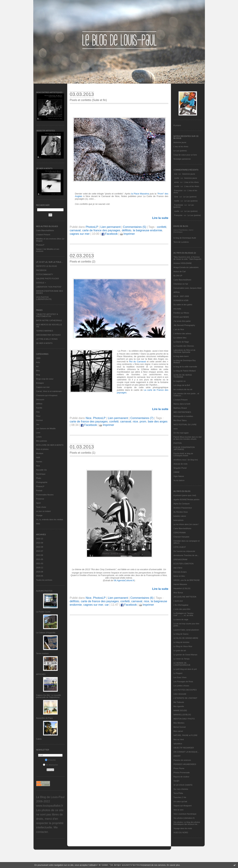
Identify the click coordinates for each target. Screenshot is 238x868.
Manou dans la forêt (182, 404)
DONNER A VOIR (181, 300)
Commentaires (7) (142, 418)
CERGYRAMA (180, 533)
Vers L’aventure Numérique (185, 814)
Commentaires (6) (142, 598)
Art (37, 366)
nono (176, 429)
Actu (38, 362)
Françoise (178, 190)
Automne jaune (180, 142)
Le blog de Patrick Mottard (185, 371)
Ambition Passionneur (183, 508)
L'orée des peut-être (182, 609)
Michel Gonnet (180, 727)
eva (176, 174)
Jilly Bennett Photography (184, 325)
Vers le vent (178, 810)
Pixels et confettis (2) (83, 262)
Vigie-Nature (179, 476)
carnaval (75, 230)
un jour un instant (43, 511)
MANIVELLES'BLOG (182, 715)
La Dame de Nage (181, 342)
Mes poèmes (42, 441)
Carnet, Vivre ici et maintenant (49, 391)
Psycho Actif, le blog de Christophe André (183, 455)
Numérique (41, 474)
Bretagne (40, 383)
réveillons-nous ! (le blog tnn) (186, 460)
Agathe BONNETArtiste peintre (187, 499)
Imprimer (128, 234)
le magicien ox (180, 381)
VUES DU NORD (181, 832)
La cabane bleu (180, 338)
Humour (40, 420)
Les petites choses (181, 686)
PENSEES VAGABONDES (185, 764)
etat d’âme (178, 568)
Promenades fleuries (45, 495)
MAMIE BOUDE (180, 710)
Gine (176, 197)
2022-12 (40, 539)
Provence (40, 499)
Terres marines (42, 653)
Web (38, 524)
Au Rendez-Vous (181, 512)
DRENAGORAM (180, 559)
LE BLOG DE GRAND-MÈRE (186, 638)
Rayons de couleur (181, 777)
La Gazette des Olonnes (184, 346)
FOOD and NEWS (181, 317)
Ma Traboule (179, 702)
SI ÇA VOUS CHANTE (183, 785)
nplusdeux (178, 744)
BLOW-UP (178, 276)
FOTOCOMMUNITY (45, 274)
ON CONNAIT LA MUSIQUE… (186, 752)
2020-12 (40, 568)
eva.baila (177, 309)
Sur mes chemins (181, 789)
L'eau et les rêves (181, 147)
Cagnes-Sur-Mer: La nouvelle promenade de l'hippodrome (49, 696)
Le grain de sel (180, 650)
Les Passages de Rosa (183, 682)
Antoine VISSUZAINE (183, 263)
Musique (40, 453)
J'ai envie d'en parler (182, 321)
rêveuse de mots (181, 464)
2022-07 (40, 551)
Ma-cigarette (179, 706)
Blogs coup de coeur (45, 379)
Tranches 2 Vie (180, 797)
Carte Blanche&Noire (45, 230)
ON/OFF (177, 756)
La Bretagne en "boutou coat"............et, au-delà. (184, 614)
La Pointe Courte (43, 612)
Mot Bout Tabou (180, 420)
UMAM (176, 472)
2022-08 (40, 547)
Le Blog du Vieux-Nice (183, 646)
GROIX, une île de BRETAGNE (187, 580)
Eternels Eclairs (180, 572)
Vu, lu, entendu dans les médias (50, 519)
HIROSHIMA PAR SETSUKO (48, 335)
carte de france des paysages (101, 230)
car (107, 605)
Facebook (110, 234)
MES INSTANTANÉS (182, 412)
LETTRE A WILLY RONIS (47, 339)
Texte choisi (41, 507)
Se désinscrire (50, 765)
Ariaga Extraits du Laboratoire (186, 267)
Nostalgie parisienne (182, 159)
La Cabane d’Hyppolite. (46, 633)
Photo (39, 478)
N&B (38, 457)
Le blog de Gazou (181, 634)
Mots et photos (42, 449)
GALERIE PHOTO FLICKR (48, 279)
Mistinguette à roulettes (183, 416)
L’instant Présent (43, 235)
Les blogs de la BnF (182, 385)
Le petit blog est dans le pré (185, 669)
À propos (177, 125)
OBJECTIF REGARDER (184, 748)
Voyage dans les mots (183, 828)
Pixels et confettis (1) (83, 453)
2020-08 (40, 572)
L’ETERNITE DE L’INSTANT (185, 698)
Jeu (38, 424)
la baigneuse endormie (148, 230)
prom (143, 422)
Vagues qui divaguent (183, 806)
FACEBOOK (41, 270)
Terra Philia (178, 793)
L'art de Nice (179, 329)
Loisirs (39, 437)
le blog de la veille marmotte (185, 367)
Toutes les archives (44, 580)
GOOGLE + (41, 283)
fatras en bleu (179, 576)
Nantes (39, 462)
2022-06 (40, 555)
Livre (38, 433)
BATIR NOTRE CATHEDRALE (49, 320)
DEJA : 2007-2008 (181, 296)
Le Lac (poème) (180, 151)
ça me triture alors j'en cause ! (186, 524)
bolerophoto (179, 520)
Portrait (39, 491)
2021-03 (40, 563)
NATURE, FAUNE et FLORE (186, 735)
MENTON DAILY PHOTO (184, 719)
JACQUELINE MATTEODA (185, 597)
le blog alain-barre (181, 356)
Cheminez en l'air (181, 284)
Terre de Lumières (181, 242)
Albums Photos (44, 591)
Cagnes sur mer (43, 387)
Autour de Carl (180, 271)
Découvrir (40, 400)
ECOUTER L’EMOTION (184, 564)
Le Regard (178, 673)
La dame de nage (181, 619)
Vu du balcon (179, 480)
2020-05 (40, 576)
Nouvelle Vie (42, 470)
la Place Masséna (140, 194)
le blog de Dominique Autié (185, 238)
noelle (177, 178)
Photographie (42, 482)
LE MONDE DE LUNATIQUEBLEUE (182, 664)
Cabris (39, 739)
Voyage (39, 515)
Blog (38, 375)
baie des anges (158, 422)
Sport (38, 503)
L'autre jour (178, 601)
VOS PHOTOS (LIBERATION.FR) (44, 298)
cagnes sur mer (80, 234)
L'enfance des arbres (182, 334)
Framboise (179, 205)
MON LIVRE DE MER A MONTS (50, 445)
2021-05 (40, 559)
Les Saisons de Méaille (46, 428)
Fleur (38, 416)
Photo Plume (179, 768)
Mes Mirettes (179, 723)
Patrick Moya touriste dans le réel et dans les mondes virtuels (188, 438)
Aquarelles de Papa (44, 718)
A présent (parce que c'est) (185, 495)
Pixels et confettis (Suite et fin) (88, 100)
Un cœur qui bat (180, 801)
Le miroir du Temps (182, 659)
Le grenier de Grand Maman (185, 655)
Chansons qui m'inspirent (47, 395)
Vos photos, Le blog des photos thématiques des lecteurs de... (187, 823)
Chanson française (181, 537)
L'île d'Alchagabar (181, 605)
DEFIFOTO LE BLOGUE (47, 266)
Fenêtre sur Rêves (181, 313)
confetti (161, 227)
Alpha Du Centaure (182, 504)
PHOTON (178, 443)
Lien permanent (111, 227)
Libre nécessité (180, 694)
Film (38, 412)
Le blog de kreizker (182, 642)
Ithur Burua (178, 593)
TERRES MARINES (45, 331)
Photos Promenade (182, 773)
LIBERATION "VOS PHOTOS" (49, 287)
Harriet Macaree (180, 584)
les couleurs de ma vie (183, 389)
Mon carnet (178, 731)
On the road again (181, 433)
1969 (38, 358)
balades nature (180, 516)
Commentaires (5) (134, 227)
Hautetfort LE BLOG (182, 588)
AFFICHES (41, 674)
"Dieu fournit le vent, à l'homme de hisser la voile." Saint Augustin (188, 258)
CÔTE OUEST (180, 547)
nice (135, 422)
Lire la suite (160, 218)
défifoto (39, 404)
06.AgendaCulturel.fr (124, 580)
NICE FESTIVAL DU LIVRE (185, 425)
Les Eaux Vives (180, 677)
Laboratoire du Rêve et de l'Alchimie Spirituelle (184, 351)
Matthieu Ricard (180, 408)
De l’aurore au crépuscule (184, 551)
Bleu (38, 371)
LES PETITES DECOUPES (185, 690)
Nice (38, 466)
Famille (39, 408)
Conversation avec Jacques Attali (188, 288)
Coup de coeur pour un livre (185, 155)
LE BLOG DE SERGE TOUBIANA (183, 376)
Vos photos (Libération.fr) (184, 818)
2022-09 (40, 543)
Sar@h (176, 781)
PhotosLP (40, 245)
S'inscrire (50, 760)
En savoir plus (173, 865)
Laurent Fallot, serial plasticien (186, 630)
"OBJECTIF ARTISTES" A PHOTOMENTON (47, 315)
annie (177, 182)
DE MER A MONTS (44, 343)
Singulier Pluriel (180, 468)
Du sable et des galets (183, 305)
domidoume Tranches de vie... (186, 555)
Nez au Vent (179, 739)
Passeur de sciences (182, 760)
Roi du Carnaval (137, 362)
